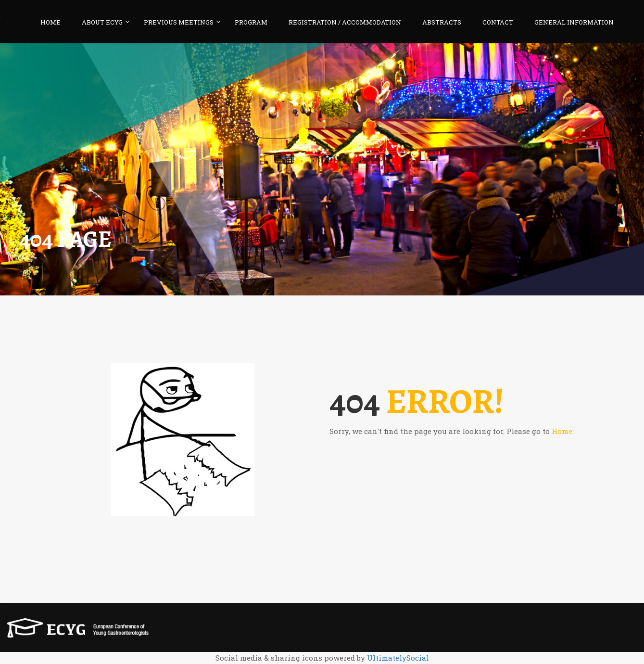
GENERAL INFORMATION (574, 22)
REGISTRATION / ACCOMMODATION (345, 22)
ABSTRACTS (442, 22)
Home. (563, 431)
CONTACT (498, 22)
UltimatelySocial (398, 658)
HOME (51, 22)
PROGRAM (251, 22)
